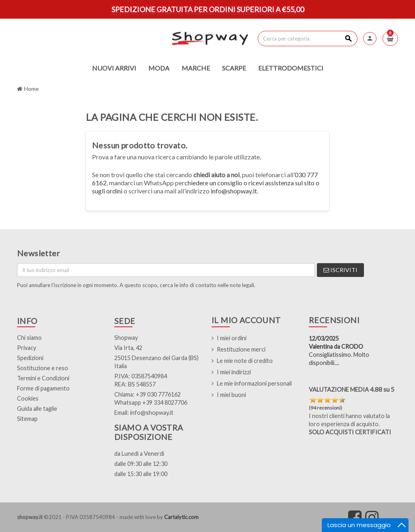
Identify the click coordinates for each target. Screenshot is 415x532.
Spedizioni (30, 358)
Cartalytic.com (181, 517)
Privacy (27, 348)
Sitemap (27, 419)
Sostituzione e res (41, 368)
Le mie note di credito (245, 361)
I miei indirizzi (234, 372)
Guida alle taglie (37, 409)
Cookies (28, 398)
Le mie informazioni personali (254, 383)
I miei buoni (231, 395)
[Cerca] (307, 39)
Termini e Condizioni (43, 378)
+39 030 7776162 (158, 394)
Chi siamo (29, 338)
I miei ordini (232, 338)
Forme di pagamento (43, 388)
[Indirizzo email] (166, 270)
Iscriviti (340, 270)
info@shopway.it (234, 191)
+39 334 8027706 (165, 402)
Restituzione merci (241, 349)
